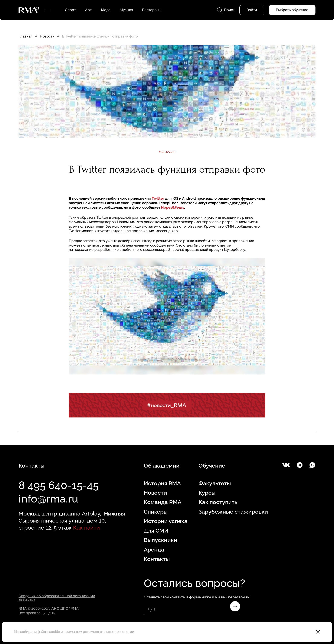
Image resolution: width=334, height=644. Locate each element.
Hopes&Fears (173, 207)
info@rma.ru (48, 499)
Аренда (154, 549)
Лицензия (27, 600)
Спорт (70, 10)
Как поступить (218, 502)
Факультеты (215, 483)
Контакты (157, 559)
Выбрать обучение (292, 10)
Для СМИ (156, 531)
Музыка (126, 10)
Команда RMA (163, 502)
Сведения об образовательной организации (57, 596)
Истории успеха (166, 521)
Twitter (158, 198)
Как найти (86, 528)
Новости (47, 36)
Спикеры (156, 512)
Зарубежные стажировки (233, 512)
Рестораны (152, 10)
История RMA (162, 483)
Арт (88, 10)
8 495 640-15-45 (59, 485)
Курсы (207, 493)
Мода (106, 10)
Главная (25, 36)
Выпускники (161, 540)
